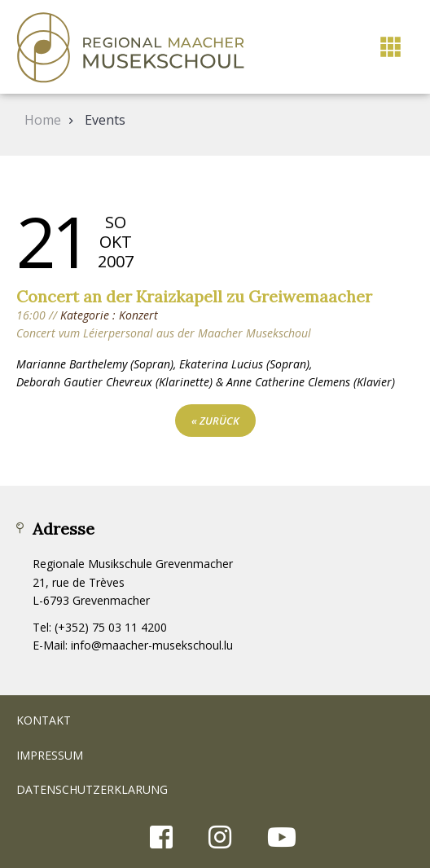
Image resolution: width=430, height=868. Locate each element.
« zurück (215, 421)
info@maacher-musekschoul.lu (152, 645)
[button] (391, 47)
